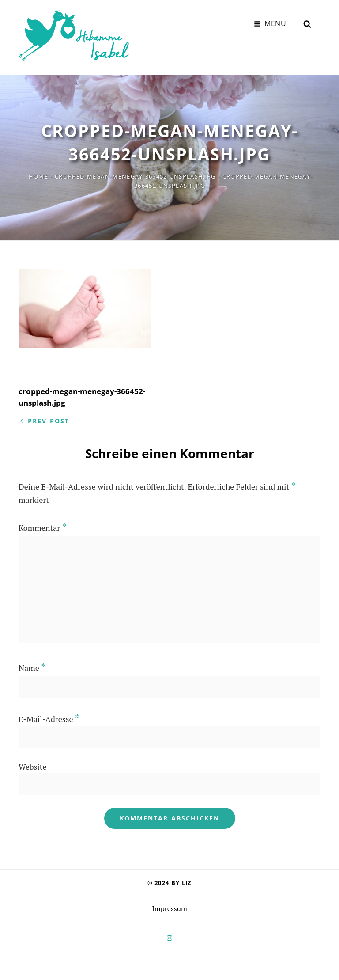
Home (38, 172)
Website (32, 765)
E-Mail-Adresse (49, 718)
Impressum (169, 907)
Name (32, 666)
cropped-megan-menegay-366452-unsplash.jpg (135, 172)
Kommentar (43, 526)
